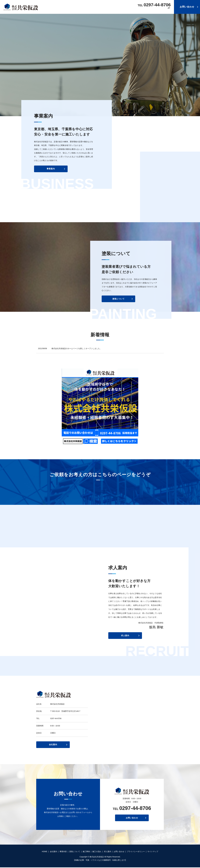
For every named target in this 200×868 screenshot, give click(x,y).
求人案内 (161, 10)
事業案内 (49, 171)
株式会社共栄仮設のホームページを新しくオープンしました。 (77, 348)
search (169, 10)
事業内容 (107, 10)
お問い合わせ (187, 7)
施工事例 (135, 10)
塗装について (121, 10)
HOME (84, 10)
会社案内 (95, 10)
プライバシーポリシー (136, 852)
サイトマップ (153, 852)
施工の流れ (148, 10)
